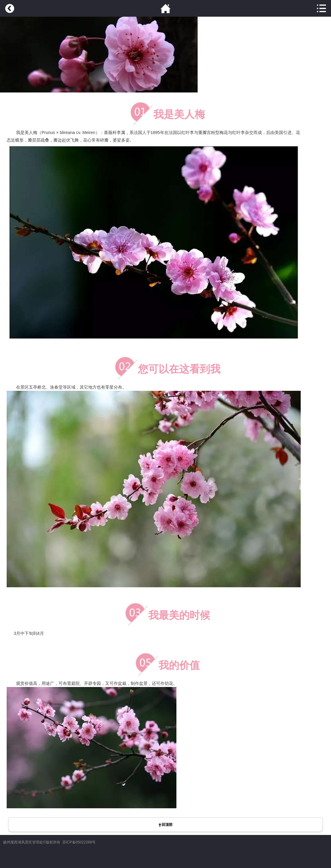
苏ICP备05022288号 (79, 842)
